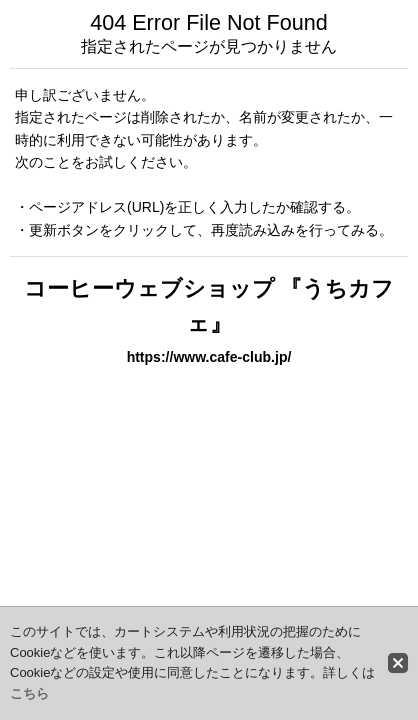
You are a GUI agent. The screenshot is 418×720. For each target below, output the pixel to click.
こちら (29, 693)
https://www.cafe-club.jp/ (209, 357)
